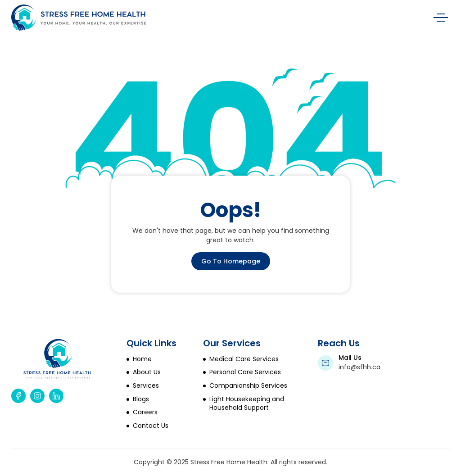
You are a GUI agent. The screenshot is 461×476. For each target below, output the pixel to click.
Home (142, 359)
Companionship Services (248, 386)
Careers (145, 412)
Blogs (141, 399)
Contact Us (151, 426)
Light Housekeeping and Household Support (247, 404)
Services (146, 386)
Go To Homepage (231, 261)
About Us (147, 372)
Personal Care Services (245, 372)
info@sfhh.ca (359, 367)
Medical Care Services (244, 359)
